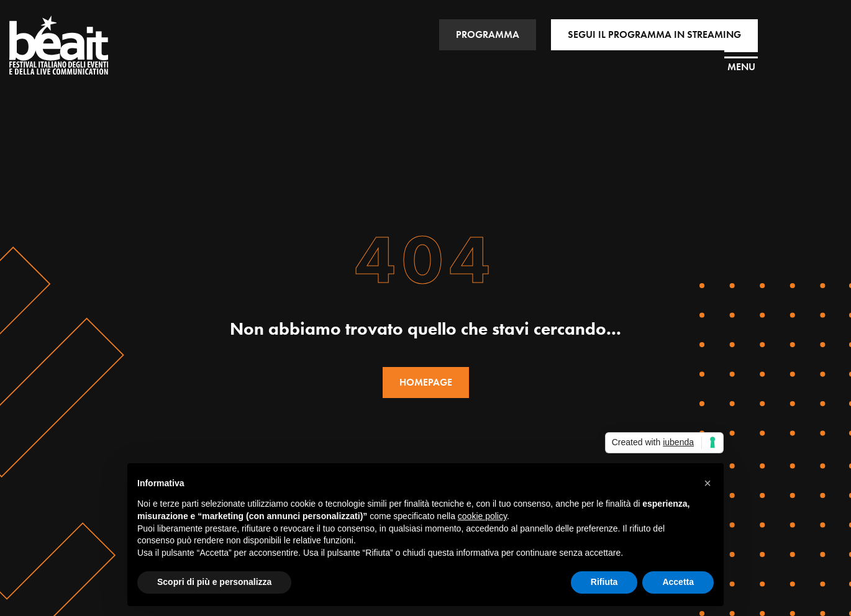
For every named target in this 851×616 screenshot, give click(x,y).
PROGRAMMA (488, 34)
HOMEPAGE (426, 382)
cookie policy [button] (482, 516)
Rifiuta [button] (604, 582)
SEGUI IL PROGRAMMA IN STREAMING (654, 34)
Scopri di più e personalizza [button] (214, 582)
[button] (708, 483)
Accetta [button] (678, 582)
